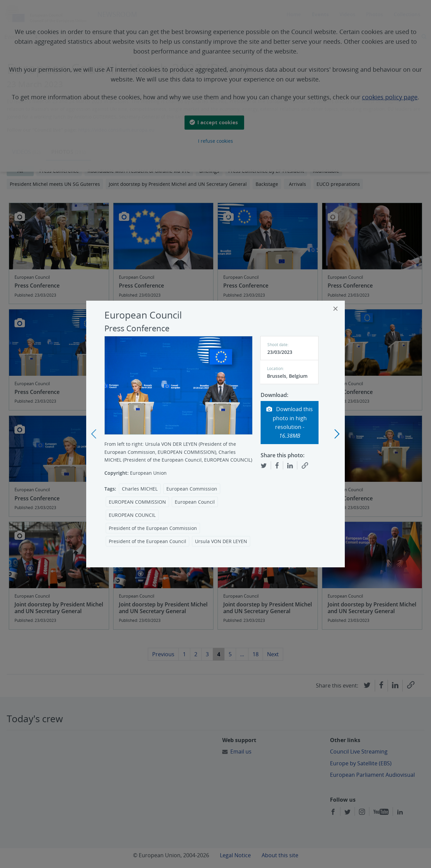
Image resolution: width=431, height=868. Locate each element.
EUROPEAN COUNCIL (132, 515)
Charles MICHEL (140, 489)
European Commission (192, 489)
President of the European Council (147, 541)
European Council (195, 502)
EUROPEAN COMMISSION (137, 502)
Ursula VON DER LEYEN (221, 541)
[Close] (336, 309)
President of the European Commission (153, 528)
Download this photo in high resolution (290, 422)
